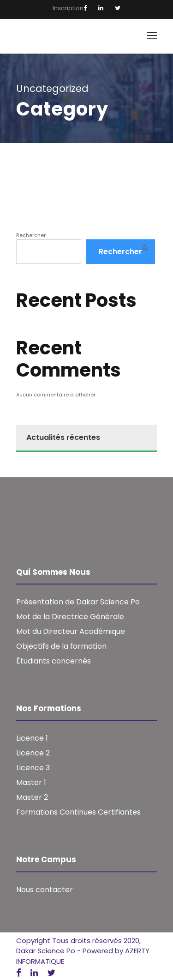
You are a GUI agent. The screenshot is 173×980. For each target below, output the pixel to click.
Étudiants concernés (54, 661)
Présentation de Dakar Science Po (78, 602)
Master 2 (32, 797)
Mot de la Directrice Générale (70, 617)
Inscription (68, 8)
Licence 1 (32, 738)
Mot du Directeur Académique (71, 631)
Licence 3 (33, 768)
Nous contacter (45, 890)
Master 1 (31, 782)
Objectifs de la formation (61, 646)
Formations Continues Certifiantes (78, 812)
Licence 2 (33, 753)
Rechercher (31, 235)
